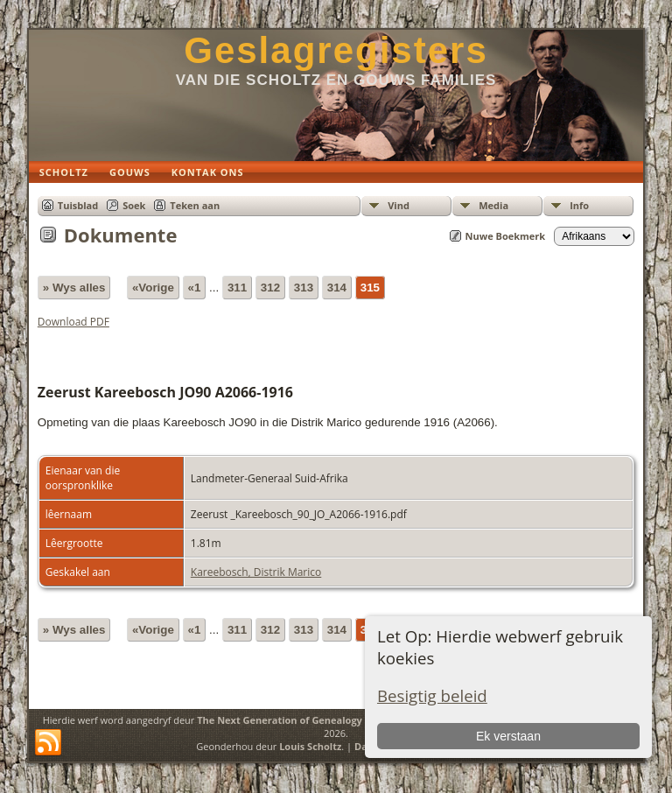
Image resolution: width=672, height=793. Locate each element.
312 (270, 288)
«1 (195, 288)
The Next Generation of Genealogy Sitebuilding (309, 720)
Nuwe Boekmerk (506, 236)
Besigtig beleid (432, 695)
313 (304, 288)
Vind (399, 205)
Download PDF (73, 322)
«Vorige (153, 288)
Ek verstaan (508, 736)
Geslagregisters (336, 50)
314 (337, 288)
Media (493, 205)
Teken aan (195, 205)
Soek (134, 205)
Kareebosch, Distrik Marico (256, 572)
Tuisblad (78, 205)
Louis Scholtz (310, 746)
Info (579, 205)
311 (237, 288)
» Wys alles (74, 288)
